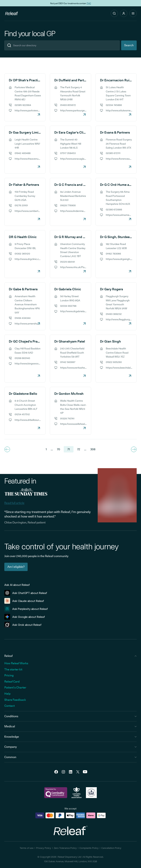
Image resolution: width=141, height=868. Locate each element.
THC (89, 3)
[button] (124, 13)
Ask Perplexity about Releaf (26, 609)
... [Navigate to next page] (85, 449)
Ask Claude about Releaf (24, 601)
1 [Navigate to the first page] (46, 449)
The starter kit (13, 669)
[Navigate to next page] (134, 449)
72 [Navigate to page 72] (79, 449)
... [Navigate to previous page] (52, 449)
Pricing (9, 675)
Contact (9, 706)
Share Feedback (15, 700)
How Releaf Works (16, 663)
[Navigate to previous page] (7, 449)
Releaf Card (12, 682)
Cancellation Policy (111, 848)
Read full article (14, 503)
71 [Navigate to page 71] (69, 449)
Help (7, 694)
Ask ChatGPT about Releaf (26, 593)
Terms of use (27, 848)
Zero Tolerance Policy (65, 848)
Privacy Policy (44, 848)
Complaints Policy (89, 848)
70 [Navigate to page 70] (58, 449)
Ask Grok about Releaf (23, 625)
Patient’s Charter (15, 688)
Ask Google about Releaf (25, 617)
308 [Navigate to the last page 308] (93, 449)
